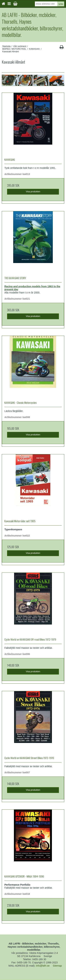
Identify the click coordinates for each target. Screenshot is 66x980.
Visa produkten (33, 192)
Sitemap (57, 966)
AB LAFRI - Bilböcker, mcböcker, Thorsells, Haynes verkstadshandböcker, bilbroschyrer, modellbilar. (32, 25)
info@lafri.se (43, 966)
